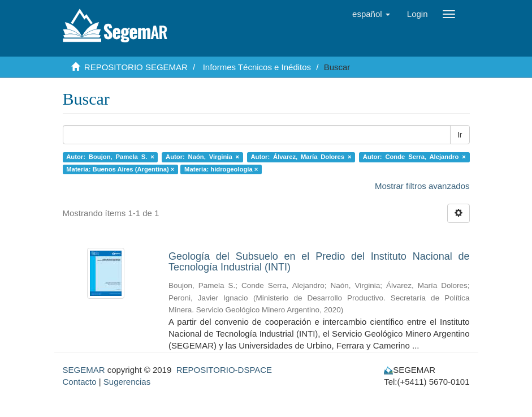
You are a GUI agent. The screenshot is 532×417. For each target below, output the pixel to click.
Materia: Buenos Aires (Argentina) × (120, 169)
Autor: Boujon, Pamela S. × (110, 157)
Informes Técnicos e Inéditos (257, 67)
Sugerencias (127, 382)
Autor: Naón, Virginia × (202, 157)
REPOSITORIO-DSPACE (224, 370)
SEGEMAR (84, 370)
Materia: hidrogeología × (221, 169)
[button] (371, 14)
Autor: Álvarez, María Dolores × (301, 157)
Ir (460, 135)
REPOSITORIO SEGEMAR (136, 67)
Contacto (80, 382)
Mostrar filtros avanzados (422, 186)
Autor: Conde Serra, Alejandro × (414, 157)
